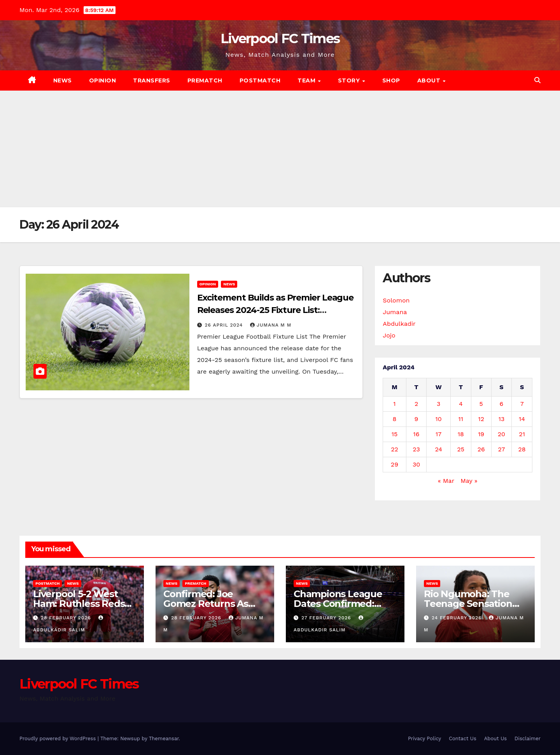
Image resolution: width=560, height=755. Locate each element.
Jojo (389, 335)
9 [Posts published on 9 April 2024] (416, 419)
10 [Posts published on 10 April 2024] (439, 419)
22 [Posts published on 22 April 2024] (395, 449)
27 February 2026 (327, 618)
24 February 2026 (458, 618)
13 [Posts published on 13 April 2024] (502, 419)
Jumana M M (271, 325)
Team (307, 80)
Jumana (395, 312)
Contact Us (463, 738)
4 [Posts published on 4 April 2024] (461, 404)
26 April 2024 (225, 325)
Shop (391, 80)
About (430, 80)
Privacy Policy (424, 738)
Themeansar (164, 738)
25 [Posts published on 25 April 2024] (461, 449)
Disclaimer (528, 738)
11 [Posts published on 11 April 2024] (461, 419)
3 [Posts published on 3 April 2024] (438, 404)
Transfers (152, 80)
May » (469, 481)
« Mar (446, 481)
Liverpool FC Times (280, 38)
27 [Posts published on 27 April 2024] (501, 449)
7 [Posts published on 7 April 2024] (522, 404)
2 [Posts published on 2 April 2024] (416, 404)
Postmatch (260, 80)
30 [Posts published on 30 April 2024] (416, 464)
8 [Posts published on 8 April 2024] (395, 419)
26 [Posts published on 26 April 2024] (481, 449)
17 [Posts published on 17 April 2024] (438, 434)
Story (350, 80)
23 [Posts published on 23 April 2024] (416, 449)
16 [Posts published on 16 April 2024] (416, 434)
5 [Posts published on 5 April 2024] (481, 404)
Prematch (205, 80)
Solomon (396, 300)
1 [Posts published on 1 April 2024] (394, 404)
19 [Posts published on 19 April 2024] (481, 434)
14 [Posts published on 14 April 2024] (522, 419)
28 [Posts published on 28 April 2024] (522, 449)
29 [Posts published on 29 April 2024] (395, 464)
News (63, 80)
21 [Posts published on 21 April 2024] (522, 434)
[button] (537, 80)
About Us (495, 738)
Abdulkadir (399, 324)
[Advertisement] (280, 149)
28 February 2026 (67, 618)
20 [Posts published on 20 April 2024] (501, 434)
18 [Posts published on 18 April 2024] (461, 434)
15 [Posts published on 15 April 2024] (395, 434)
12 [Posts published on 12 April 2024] (481, 419)
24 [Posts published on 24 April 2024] (438, 449)
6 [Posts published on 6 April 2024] (502, 404)
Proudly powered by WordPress (59, 738)
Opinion (103, 80)
